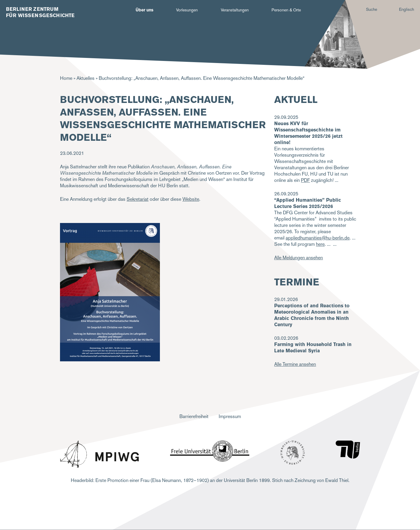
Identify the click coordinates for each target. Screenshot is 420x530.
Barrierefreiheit (194, 416)
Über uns (144, 10)
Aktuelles (85, 78)
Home (66, 78)
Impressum (230, 416)
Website (191, 199)
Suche (372, 9)
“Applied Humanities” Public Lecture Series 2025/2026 (308, 203)
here (320, 244)
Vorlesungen (187, 10)
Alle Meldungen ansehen (298, 258)
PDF (305, 180)
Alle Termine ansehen (295, 364)
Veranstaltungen (235, 10)
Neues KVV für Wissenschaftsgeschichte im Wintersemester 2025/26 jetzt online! (308, 133)
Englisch (406, 9)
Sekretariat (138, 199)
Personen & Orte (286, 10)
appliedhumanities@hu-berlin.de (318, 238)
